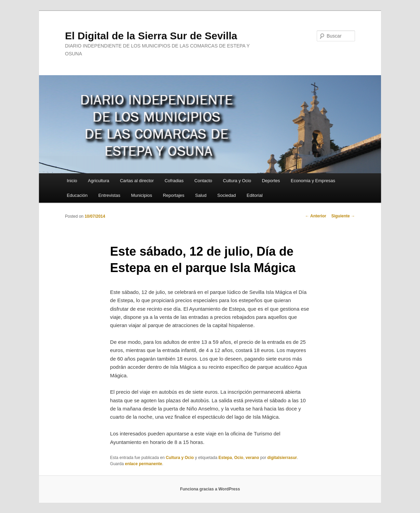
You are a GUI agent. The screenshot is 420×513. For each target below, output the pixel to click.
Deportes (271, 181)
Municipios (141, 195)
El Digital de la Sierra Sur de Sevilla (151, 36)
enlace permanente (143, 464)
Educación (77, 195)
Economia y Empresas (313, 181)
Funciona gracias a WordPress (210, 489)
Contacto (203, 181)
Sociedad (226, 195)
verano (252, 458)
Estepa (225, 458)
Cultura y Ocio (237, 181)
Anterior (316, 216)
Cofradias (174, 181)
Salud (201, 195)
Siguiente (343, 216)
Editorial (255, 195)
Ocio (239, 458)
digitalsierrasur (282, 458)
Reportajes (174, 195)
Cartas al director (137, 181)
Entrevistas (109, 195)
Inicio (72, 181)
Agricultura (99, 181)
